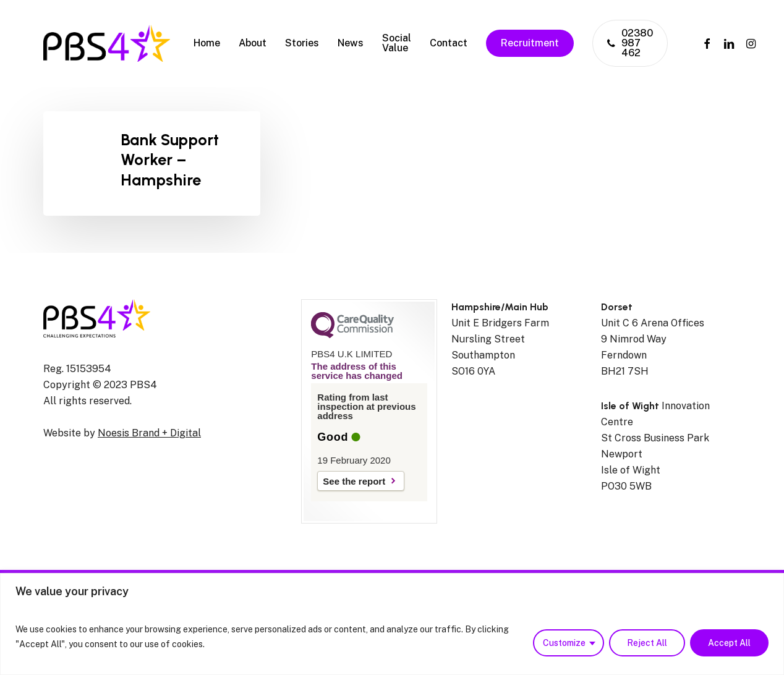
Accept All (729, 643)
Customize (564, 643)
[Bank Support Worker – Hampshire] (152, 163)
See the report (354, 481)
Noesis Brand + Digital (149, 433)
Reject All (647, 643)
